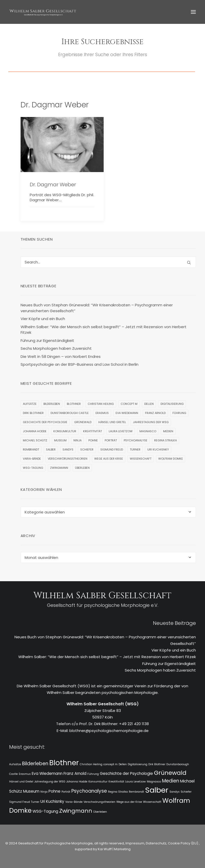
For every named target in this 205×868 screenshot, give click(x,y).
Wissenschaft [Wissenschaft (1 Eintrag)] (141, 459)
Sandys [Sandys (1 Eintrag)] (68, 449)
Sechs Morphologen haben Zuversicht (160, 670)
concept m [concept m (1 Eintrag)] (129, 404)
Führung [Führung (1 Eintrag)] (179, 413)
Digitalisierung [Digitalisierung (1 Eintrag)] (172, 404)
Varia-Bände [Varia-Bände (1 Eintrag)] (32, 459)
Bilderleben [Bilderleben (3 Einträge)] (52, 404)
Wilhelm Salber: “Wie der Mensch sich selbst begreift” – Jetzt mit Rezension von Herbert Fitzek (107, 657)
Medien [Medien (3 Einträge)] (168, 431)
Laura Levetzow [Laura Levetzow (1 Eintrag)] (121, 431)
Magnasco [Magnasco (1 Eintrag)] (148, 431)
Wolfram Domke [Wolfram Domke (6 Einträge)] (171, 459)
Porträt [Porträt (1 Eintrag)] (111, 440)
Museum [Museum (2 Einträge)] (60, 440)
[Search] (108, 262)
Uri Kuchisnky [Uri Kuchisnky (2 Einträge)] (158, 449)
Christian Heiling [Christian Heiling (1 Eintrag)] (101, 404)
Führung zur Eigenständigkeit (169, 664)
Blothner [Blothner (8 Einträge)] (74, 404)
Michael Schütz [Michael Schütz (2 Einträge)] (35, 440)
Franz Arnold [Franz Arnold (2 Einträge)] (155, 413)
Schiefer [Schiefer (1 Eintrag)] (87, 449)
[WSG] (43, 12)
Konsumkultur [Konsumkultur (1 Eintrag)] (65, 431)
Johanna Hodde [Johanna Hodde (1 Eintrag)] (35, 431)
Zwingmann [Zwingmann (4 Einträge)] (59, 468)
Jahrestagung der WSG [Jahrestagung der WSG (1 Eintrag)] (151, 422)
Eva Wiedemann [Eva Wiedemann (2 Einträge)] (127, 413)
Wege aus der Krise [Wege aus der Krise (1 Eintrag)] (109, 459)
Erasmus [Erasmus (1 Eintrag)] (102, 413)
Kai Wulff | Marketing (114, 849)
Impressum (135, 843)
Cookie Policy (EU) (183, 843)
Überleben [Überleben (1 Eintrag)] (82, 468)
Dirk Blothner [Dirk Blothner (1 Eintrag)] (33, 413)
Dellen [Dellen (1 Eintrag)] (149, 404)
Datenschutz (156, 843)
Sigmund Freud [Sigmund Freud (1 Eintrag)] (112, 449)
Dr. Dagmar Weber (53, 185)
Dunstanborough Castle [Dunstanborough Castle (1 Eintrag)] (70, 413)
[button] (193, 12)
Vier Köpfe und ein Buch (174, 650)
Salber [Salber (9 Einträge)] (51, 449)
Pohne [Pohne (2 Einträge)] (93, 440)
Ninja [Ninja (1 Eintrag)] (77, 440)
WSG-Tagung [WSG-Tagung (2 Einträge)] (33, 468)
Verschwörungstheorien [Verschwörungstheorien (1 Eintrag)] (68, 459)
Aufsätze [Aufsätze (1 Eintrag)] (30, 404)
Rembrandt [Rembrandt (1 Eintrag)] (31, 449)
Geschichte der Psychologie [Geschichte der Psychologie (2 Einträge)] (45, 422)
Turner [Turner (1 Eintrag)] (135, 449)
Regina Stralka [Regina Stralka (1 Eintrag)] (165, 440)
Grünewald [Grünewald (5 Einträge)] (83, 422)
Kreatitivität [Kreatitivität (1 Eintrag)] (92, 431)
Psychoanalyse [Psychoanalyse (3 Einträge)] (136, 440)
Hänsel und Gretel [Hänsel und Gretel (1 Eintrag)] (112, 422)
